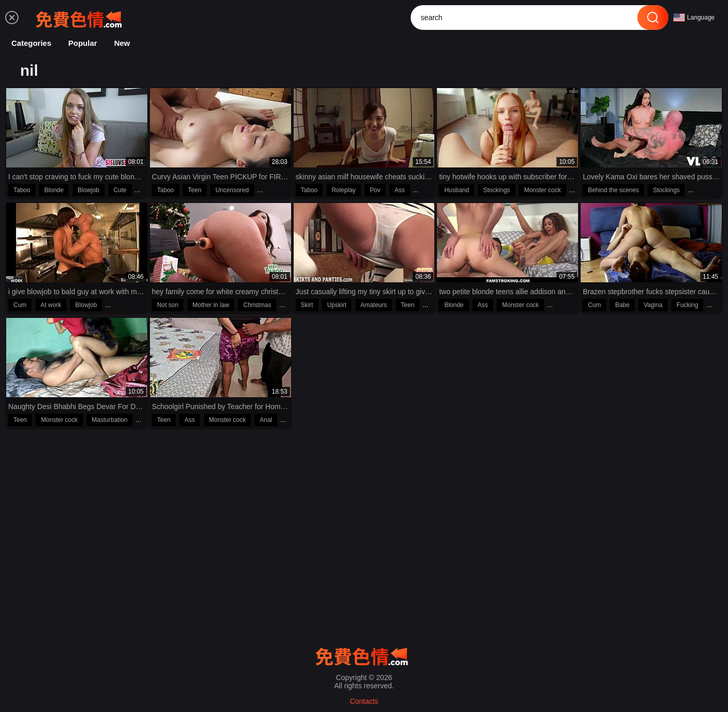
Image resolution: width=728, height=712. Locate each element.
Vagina (653, 305)
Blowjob (89, 190)
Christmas (257, 305)
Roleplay (344, 190)
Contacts (364, 701)
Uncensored (232, 190)
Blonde (54, 190)
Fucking (687, 305)
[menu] (12, 18)
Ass (400, 190)
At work (51, 305)
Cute (120, 190)
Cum (20, 305)
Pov (375, 190)
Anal (266, 420)
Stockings (497, 190)
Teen (195, 190)
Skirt (307, 305)
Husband (456, 190)
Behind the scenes (613, 190)
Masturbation (109, 420)
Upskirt (337, 305)
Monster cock (542, 190)
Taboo (22, 190)
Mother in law (211, 305)
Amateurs (374, 305)
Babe (622, 305)
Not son (168, 305)
